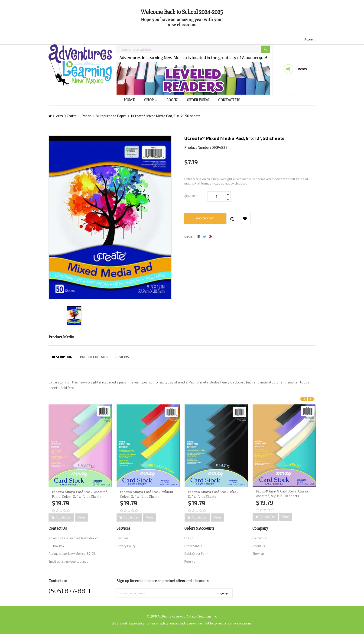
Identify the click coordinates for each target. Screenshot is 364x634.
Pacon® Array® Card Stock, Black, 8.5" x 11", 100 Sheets (214, 494)
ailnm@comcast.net (75, 561)
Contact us (260, 538)
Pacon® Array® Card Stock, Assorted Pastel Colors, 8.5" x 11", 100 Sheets (80, 494)
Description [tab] (62, 357)
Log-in (189, 538)
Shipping (123, 538)
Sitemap (258, 554)
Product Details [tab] (94, 357)
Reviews (122, 357)
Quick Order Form (196, 554)
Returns (190, 561)
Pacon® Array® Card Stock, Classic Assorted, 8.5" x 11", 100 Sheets (282, 494)
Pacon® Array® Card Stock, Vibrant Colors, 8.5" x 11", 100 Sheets (147, 494)
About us (259, 546)
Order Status (193, 546)
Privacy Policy (126, 546)
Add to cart (205, 218)
